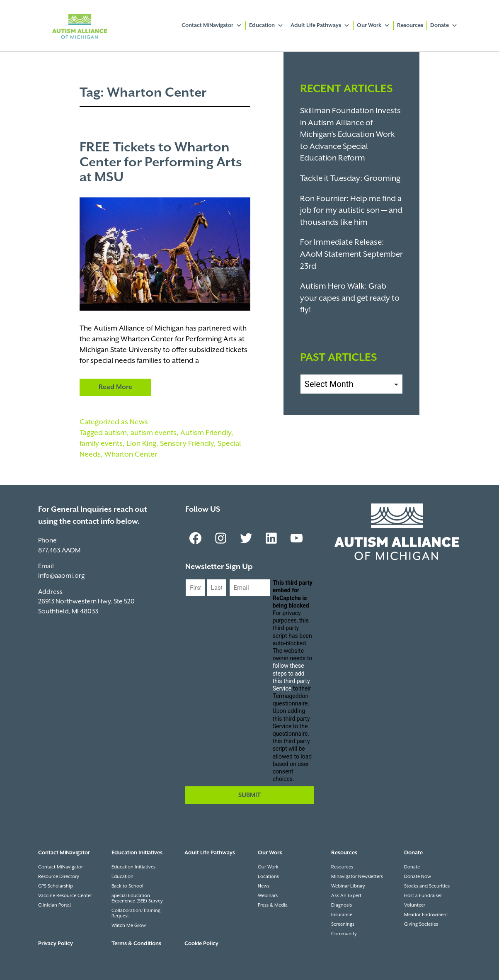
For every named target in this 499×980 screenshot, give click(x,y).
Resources (410, 26)
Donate (444, 26)
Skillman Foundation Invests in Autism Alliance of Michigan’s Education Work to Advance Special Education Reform (350, 135)
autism (116, 433)
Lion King (141, 444)
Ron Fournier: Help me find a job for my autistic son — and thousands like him (351, 211)
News (139, 422)
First (192, 603)
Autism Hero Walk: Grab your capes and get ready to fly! (350, 298)
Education (266, 26)
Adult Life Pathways (320, 26)
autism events (154, 433)
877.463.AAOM (59, 551)
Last (213, 603)
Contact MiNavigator (212, 26)
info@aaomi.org (61, 576)
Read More (115, 387)
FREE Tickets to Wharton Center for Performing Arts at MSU (161, 163)
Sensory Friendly (187, 444)
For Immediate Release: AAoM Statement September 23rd (351, 254)
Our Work (373, 26)
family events (101, 444)
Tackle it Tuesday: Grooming (350, 179)
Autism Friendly (206, 433)
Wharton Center (131, 455)
